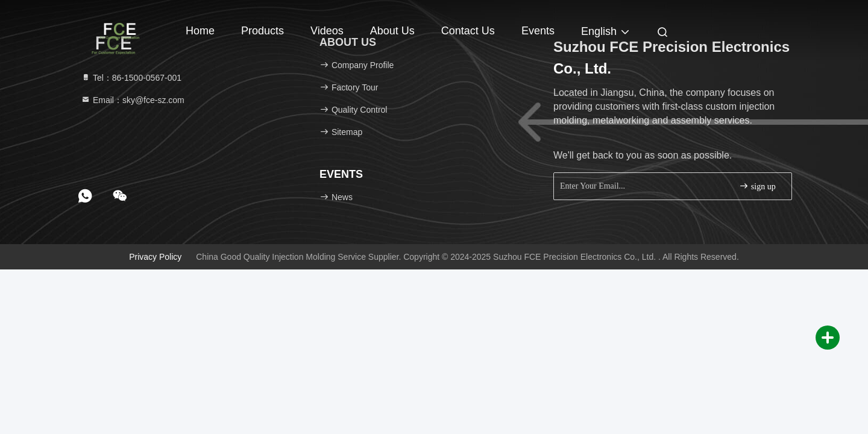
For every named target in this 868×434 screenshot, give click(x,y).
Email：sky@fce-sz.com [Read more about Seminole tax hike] (133, 100)
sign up (757, 186)
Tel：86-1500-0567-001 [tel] (131, 78)
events (538, 31)
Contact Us (468, 31)
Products (263, 31)
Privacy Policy (155, 257)
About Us (392, 31)
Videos (327, 31)
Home (200, 31)
